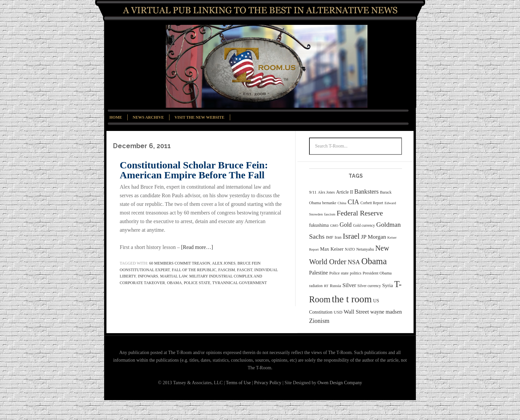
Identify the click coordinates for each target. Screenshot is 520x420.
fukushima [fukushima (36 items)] (319, 225)
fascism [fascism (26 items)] (330, 214)
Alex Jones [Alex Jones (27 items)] (326, 192)
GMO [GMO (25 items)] (334, 226)
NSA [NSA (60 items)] (354, 262)
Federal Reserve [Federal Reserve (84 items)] (360, 213)
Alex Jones (224, 263)
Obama (175, 283)
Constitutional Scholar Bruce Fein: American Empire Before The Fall (194, 170)
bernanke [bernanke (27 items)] (329, 203)
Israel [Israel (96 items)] (351, 236)
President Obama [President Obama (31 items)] (377, 273)
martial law (174, 276)
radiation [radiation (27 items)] (316, 286)
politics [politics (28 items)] (356, 273)
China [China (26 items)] (342, 203)
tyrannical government (240, 283)
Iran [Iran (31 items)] (338, 237)
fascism (227, 270)
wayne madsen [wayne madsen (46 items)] (386, 312)
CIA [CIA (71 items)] (353, 202)
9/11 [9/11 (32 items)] (313, 192)
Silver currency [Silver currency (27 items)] (369, 286)
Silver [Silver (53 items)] (349, 285)
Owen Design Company (340, 383)
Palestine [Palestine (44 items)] (319, 273)
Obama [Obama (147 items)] (374, 261)
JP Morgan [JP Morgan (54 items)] (373, 237)
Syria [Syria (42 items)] (387, 285)
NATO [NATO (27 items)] (350, 249)
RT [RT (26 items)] (326, 286)
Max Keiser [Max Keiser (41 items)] (332, 249)
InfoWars (148, 276)
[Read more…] (197, 247)
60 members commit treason (180, 263)
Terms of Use (239, 383)
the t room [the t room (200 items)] (352, 299)
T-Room (267, 66)
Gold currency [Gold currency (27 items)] (364, 225)
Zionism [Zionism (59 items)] (319, 321)
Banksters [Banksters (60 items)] (366, 191)
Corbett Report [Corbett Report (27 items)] (372, 203)
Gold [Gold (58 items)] (346, 225)
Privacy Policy (268, 383)
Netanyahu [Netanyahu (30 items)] (365, 249)
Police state (197, 283)
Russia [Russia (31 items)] (335, 286)
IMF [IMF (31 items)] (329, 237)
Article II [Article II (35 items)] (344, 192)
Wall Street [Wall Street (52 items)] (356, 312)
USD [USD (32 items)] (338, 312)
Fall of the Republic (194, 270)
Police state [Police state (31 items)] (339, 273)
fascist (245, 270)
